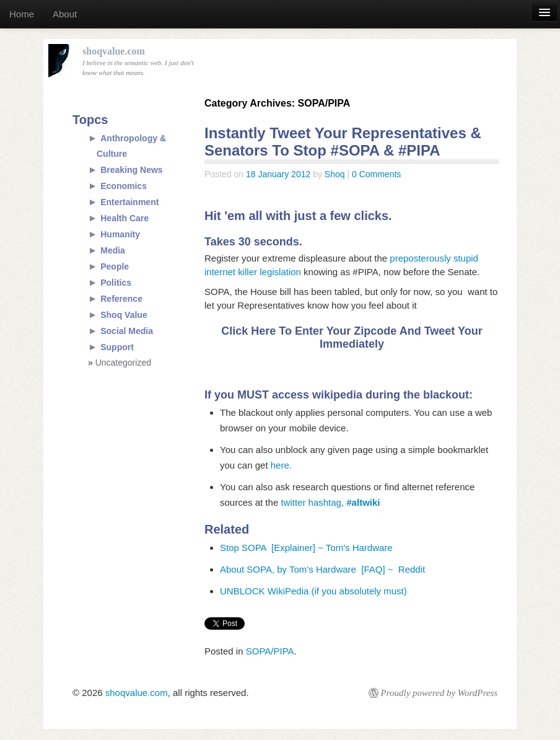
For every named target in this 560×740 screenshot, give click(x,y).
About (65, 14)
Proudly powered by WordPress (439, 693)
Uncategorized (123, 363)
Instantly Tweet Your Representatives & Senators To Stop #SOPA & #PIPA (343, 142)
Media (113, 250)
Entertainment (129, 202)
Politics (116, 283)
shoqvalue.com (137, 693)
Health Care (125, 218)
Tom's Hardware (359, 548)
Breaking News (131, 170)
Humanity (120, 234)
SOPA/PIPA (270, 651)
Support (117, 347)
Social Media (127, 331)
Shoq (335, 174)
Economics (124, 186)
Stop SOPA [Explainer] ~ (273, 548)
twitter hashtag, (330, 502)
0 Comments (376, 174)
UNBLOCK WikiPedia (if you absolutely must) (313, 591)
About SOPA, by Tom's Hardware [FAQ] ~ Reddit (322, 569)
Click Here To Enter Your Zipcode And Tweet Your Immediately (352, 337)
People (115, 266)
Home (22, 14)
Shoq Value (124, 315)
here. (281, 465)
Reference (121, 299)
